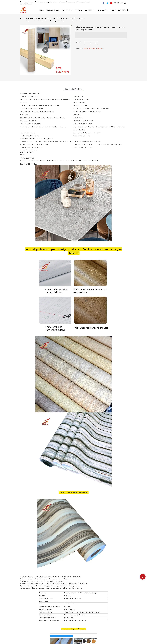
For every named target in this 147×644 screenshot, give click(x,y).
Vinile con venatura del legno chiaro (72, 18)
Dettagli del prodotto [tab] (73, 89)
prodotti (30, 18)
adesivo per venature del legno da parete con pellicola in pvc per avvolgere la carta (52, 21)
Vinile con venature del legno (46, 18)
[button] (128, 10)
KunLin (23, 18)
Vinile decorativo (76, 598)
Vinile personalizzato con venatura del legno (85, 612)
